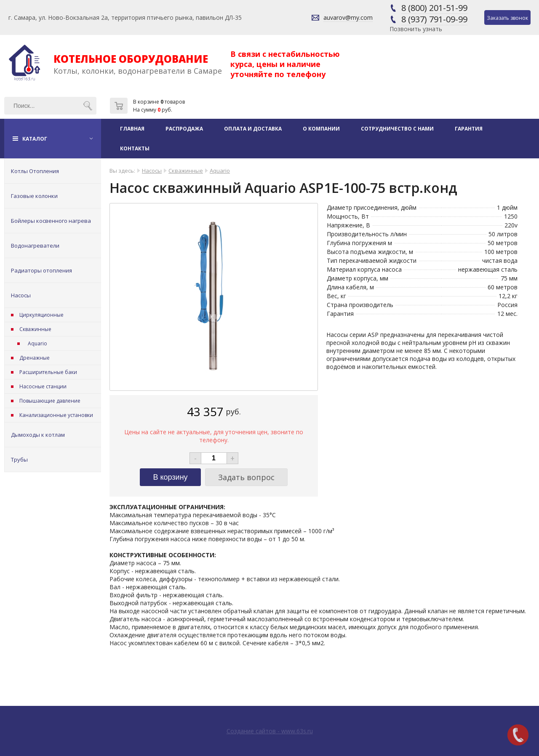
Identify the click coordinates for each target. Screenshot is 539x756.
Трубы (19, 459)
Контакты (135, 148)
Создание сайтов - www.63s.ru (270, 731)
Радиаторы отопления (41, 270)
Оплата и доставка (253, 129)
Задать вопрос (246, 477)
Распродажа (184, 129)
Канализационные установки (56, 415)
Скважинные (35, 329)
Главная (132, 129)
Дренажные (35, 358)
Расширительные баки (48, 372)
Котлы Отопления (35, 171)
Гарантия (469, 129)
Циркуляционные (41, 315)
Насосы (21, 295)
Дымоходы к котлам (38, 435)
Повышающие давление (50, 401)
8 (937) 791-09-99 (434, 19)
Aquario (37, 343)
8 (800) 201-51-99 (434, 8)
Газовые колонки (34, 196)
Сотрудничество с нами (397, 129)
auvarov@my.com (348, 17)
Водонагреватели (35, 246)
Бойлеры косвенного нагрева (51, 221)
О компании (321, 129)
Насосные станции (43, 386)
